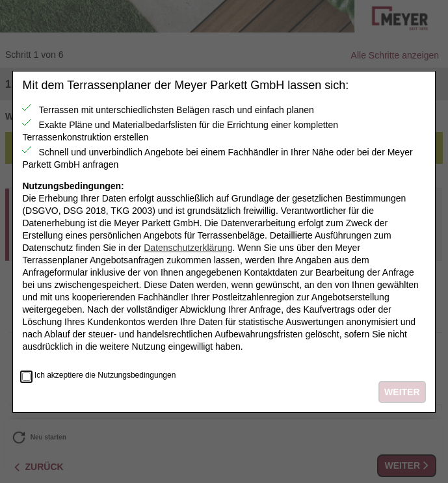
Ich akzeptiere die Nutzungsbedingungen (105, 375)
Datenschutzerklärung (188, 248)
